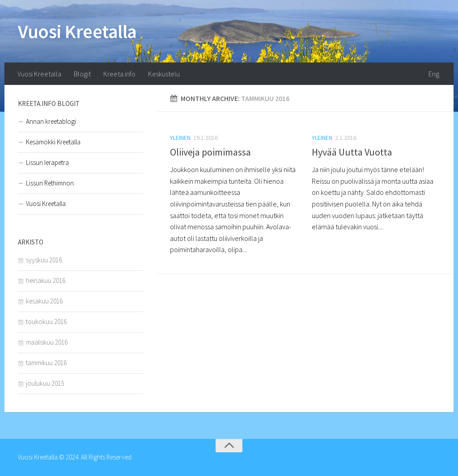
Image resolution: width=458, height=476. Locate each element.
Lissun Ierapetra (47, 162)
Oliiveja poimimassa (210, 152)
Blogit (82, 74)
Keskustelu (164, 74)
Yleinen (180, 138)
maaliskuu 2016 (47, 342)
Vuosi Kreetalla (77, 31)
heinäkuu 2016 (46, 280)
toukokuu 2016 (46, 322)
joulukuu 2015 (45, 383)
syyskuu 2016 (44, 260)
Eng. (435, 74)
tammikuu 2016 (46, 363)
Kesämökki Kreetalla (53, 142)
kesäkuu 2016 (44, 301)
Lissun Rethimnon (50, 183)
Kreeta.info (119, 74)
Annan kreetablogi (51, 121)
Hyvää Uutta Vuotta (352, 152)
